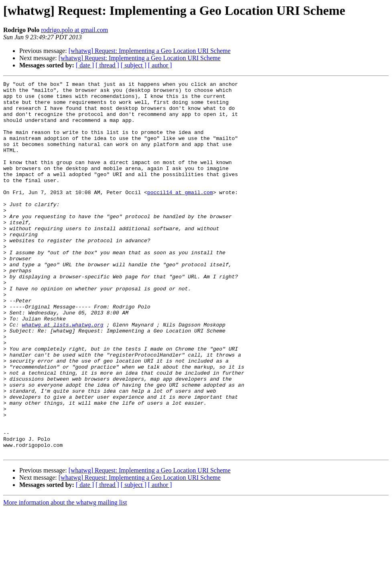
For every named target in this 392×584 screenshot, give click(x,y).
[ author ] (160, 65)
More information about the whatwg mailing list (65, 577)
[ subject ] (134, 65)
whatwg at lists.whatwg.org (63, 374)
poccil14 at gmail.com (180, 215)
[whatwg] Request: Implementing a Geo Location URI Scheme (150, 51)
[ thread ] (107, 65)
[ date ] (85, 65)
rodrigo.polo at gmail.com (74, 30)
